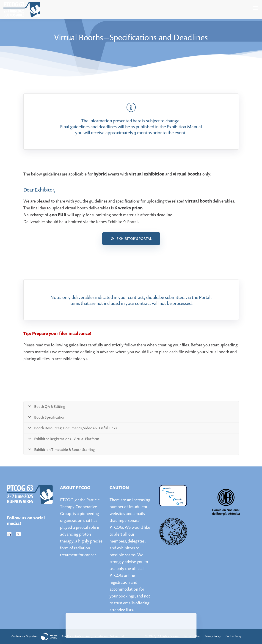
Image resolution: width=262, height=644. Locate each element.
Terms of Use (192, 636)
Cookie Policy (234, 636)
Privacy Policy (213, 636)
